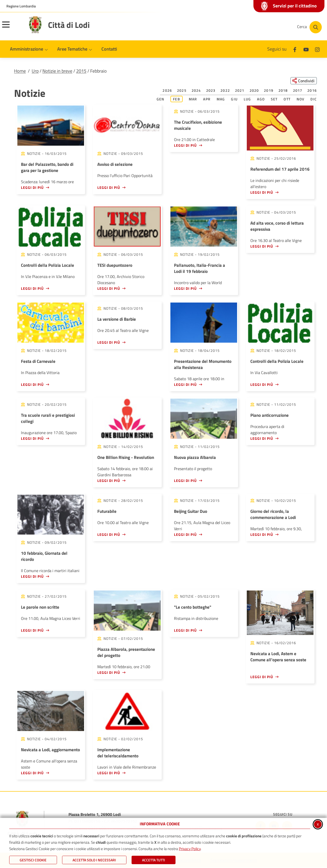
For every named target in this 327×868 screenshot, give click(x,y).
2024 (196, 91)
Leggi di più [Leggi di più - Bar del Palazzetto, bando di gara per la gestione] (32, 188)
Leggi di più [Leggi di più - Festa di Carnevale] (32, 385)
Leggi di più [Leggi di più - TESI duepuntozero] (109, 289)
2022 (225, 91)
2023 (211, 91)
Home (20, 71)
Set (274, 100)
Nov (301, 100)
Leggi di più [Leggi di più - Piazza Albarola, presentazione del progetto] (109, 673)
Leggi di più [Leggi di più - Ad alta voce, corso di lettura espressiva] (262, 246)
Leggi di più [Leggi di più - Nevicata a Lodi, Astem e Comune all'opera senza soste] (262, 677)
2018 (283, 91)
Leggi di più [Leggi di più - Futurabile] (109, 535)
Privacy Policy (190, 849)
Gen (161, 100)
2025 (182, 91)
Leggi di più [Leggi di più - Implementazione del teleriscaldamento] (109, 773)
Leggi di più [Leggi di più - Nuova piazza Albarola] (185, 481)
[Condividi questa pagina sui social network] (303, 81)
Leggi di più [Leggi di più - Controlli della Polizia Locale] (32, 289)
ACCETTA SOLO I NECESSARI (94, 860)
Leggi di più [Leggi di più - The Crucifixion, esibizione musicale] (185, 146)
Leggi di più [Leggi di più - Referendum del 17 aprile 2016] (262, 193)
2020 (254, 91)
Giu (234, 100)
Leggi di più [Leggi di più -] (185, 630)
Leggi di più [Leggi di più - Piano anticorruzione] (262, 439)
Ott (287, 100)
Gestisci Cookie (33, 860)
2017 (298, 91)
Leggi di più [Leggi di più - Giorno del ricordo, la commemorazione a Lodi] (262, 535)
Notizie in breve (57, 71)
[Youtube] (306, 49)
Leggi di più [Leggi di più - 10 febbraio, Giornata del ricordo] (32, 577)
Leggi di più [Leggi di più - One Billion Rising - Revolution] (109, 481)
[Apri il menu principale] (12, 28)
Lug (247, 100)
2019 (269, 91)
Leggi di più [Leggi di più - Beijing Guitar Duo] (185, 535)
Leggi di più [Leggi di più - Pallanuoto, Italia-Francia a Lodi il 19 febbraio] (185, 289)
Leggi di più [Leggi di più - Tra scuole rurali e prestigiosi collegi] (32, 439)
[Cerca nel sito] (310, 27)
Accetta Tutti (154, 860)
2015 (81, 71)
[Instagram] (317, 49)
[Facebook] (295, 49)
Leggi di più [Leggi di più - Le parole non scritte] (32, 630)
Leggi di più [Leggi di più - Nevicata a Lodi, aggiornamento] (32, 773)
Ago (261, 100)
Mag (221, 100)
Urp (35, 71)
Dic (314, 100)
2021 (240, 91)
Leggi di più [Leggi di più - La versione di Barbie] (109, 343)
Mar (193, 100)
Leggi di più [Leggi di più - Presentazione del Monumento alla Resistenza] (185, 385)
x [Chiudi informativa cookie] (318, 824)
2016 (312, 91)
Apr (207, 100)
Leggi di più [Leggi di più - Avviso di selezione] (109, 188)
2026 (167, 91)
